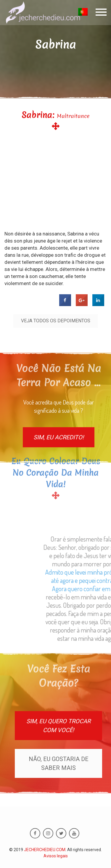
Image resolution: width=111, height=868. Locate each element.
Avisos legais (56, 856)
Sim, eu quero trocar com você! (58, 726)
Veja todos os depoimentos (56, 321)
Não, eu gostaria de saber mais (59, 763)
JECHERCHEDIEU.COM (45, 850)
